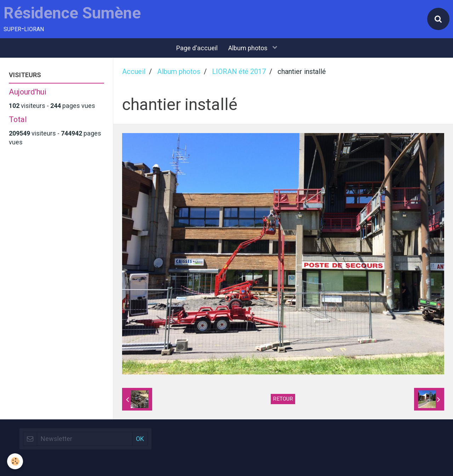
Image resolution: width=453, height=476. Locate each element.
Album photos (249, 48)
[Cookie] (15, 461)
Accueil (134, 72)
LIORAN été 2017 (239, 72)
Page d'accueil (197, 48)
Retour (283, 399)
